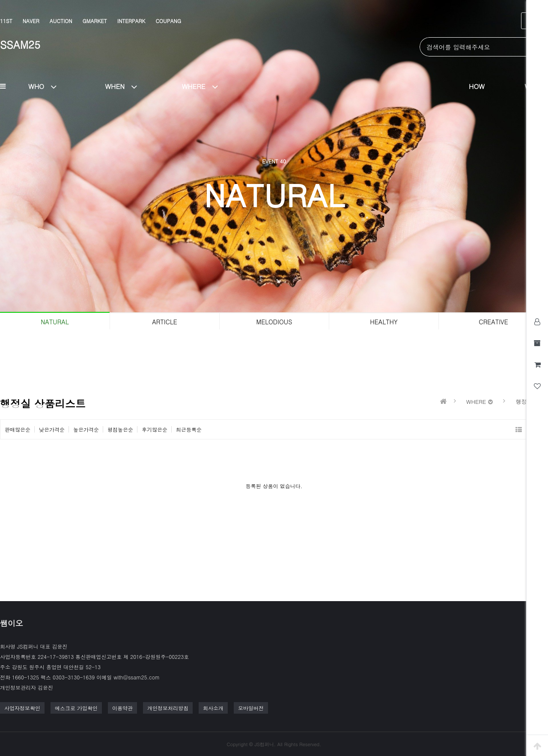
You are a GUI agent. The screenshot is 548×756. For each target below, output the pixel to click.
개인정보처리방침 (168, 708)
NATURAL (55, 322)
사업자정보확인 (22, 708)
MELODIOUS (274, 322)
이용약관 (122, 708)
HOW (477, 86)
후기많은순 (155, 429)
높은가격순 (86, 429)
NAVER (31, 21)
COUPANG (168, 21)
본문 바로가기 (0, 0)
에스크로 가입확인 (76, 708)
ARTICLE (165, 322)
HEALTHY (384, 322)
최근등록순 (189, 429)
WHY (532, 86)
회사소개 (213, 708)
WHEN (124, 86)
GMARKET (95, 21)
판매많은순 (18, 429)
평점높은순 (120, 429)
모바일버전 (251, 708)
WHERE (203, 86)
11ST (6, 21)
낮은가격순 (52, 429)
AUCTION (61, 21)
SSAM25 (20, 44)
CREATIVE (493, 322)
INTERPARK (131, 21)
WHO (46, 86)
